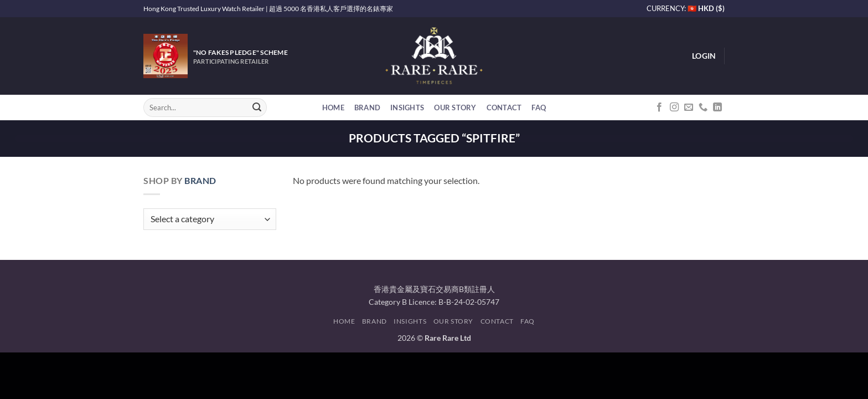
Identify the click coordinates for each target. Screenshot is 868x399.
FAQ (539, 108)
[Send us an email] (689, 108)
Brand (367, 108)
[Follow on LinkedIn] (717, 108)
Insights (407, 108)
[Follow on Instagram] (674, 108)
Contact (504, 108)
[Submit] (257, 108)
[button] (704, 56)
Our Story (455, 108)
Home (333, 108)
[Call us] (703, 108)
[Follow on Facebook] (659, 108)
